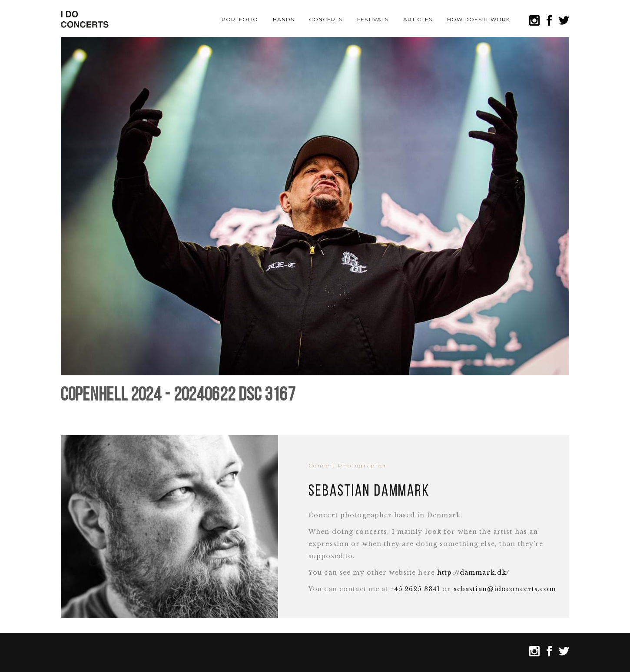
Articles (418, 19)
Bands (283, 19)
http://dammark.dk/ (473, 573)
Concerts (326, 19)
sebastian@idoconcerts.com (505, 589)
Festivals (373, 19)
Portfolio (240, 19)
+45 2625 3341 (416, 589)
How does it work (478, 19)
